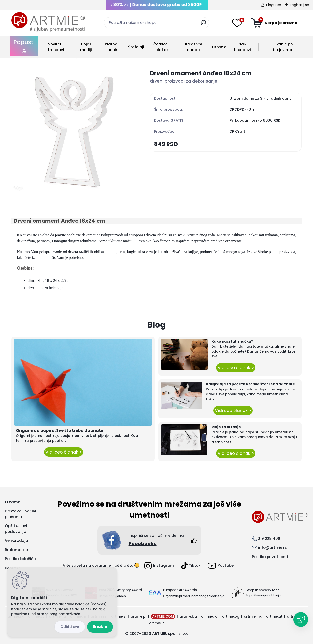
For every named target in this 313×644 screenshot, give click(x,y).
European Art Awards (180, 590)
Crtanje (219, 47)
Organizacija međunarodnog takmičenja (194, 596)
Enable (100, 627)
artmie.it (156, 623)
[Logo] (48, 22)
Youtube (221, 566)
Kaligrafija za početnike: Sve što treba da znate (251, 384)
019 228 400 (269, 539)
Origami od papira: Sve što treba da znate (60, 430)
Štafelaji (136, 47)
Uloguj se (274, 5)
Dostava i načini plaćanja (21, 514)
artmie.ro (209, 616)
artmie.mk (253, 616)
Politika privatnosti (270, 557)
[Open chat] (301, 620)
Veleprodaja (17, 540)
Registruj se (299, 5)
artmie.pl (139, 616)
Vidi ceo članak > (64, 452)
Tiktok (191, 566)
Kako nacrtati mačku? (232, 341)
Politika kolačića (20, 559)
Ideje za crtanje (226, 427)
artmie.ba (188, 616)
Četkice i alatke (161, 47)
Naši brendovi (242, 47)
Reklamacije (16, 550)
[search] (203, 25)
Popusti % (24, 46)
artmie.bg (231, 616)
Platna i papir (112, 47)
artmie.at (274, 616)
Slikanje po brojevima (283, 47)
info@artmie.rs (273, 548)
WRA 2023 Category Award (120, 590)
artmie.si (119, 616)
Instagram (159, 566)
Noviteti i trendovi (56, 47)
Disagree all (70, 627)
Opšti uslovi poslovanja (16, 529)
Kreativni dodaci (194, 47)
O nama (13, 502)
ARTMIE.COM (163, 616)
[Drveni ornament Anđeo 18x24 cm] (73, 130)
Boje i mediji (86, 47)
